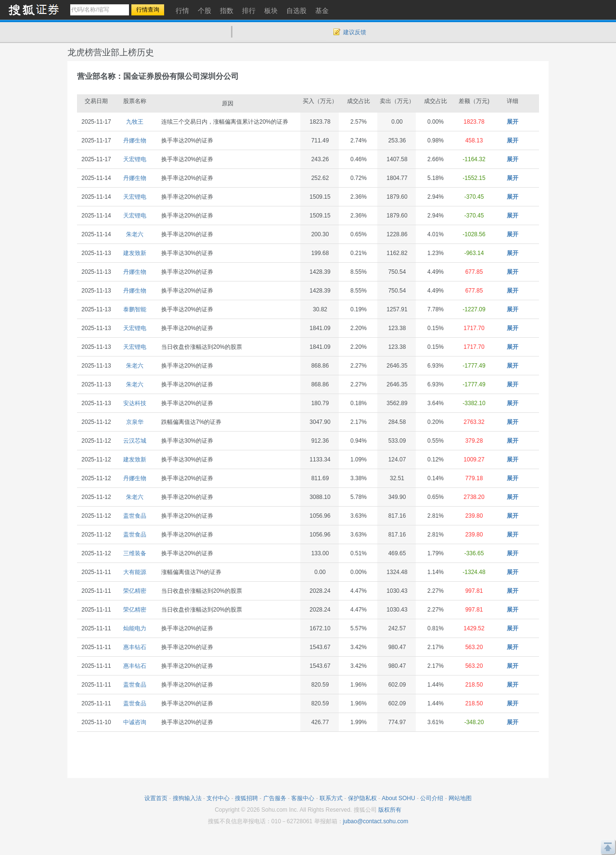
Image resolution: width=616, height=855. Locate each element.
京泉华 (135, 422)
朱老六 (135, 234)
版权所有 (390, 810)
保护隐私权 (362, 798)
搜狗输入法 (187, 798)
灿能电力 (135, 628)
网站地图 (460, 798)
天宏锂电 (135, 159)
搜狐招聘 (246, 798)
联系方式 (331, 798)
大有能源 (135, 572)
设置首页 (156, 798)
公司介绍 (432, 798)
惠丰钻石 (135, 647)
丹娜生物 (135, 140)
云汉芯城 (135, 441)
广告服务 (275, 798)
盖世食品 (135, 516)
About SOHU (398, 798)
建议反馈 (355, 32)
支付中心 (218, 798)
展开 (513, 122)
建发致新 (135, 253)
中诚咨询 (135, 722)
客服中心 (303, 798)
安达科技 (135, 403)
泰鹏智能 (135, 309)
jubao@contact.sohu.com (376, 821)
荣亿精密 (135, 591)
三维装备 (135, 553)
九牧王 (135, 122)
